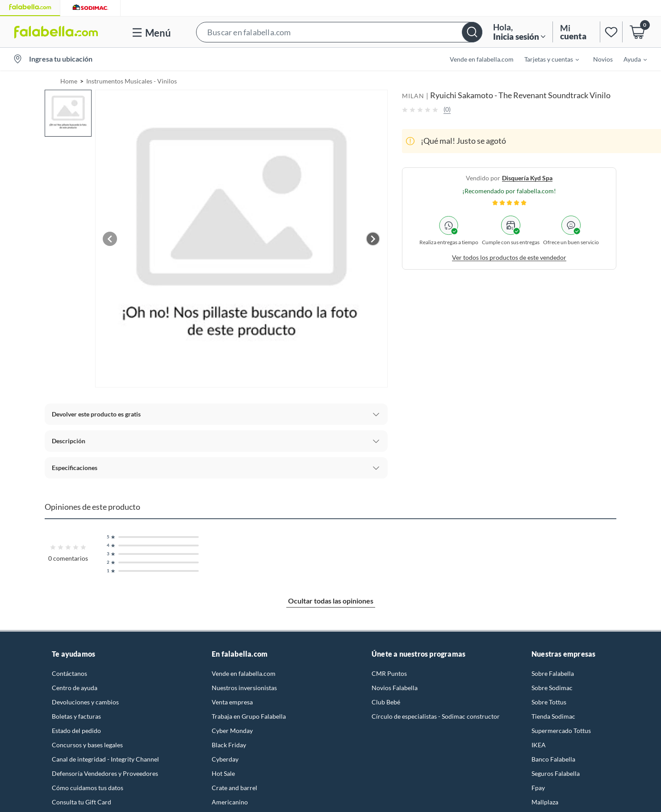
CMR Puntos (389, 673)
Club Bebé (386, 702)
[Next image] (373, 239)
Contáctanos (69, 673)
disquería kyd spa (527, 178)
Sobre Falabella (553, 673)
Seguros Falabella (556, 773)
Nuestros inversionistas (244, 688)
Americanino (230, 802)
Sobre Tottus (549, 702)
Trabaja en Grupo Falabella (249, 716)
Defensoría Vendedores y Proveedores (105, 773)
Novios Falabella (395, 688)
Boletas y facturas (76, 716)
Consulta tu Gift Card (82, 802)
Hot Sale (223, 773)
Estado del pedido (76, 731)
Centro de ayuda (75, 688)
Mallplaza (545, 802)
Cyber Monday (232, 731)
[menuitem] (546, 59)
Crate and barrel (234, 788)
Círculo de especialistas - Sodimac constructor (436, 716)
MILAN (413, 96)
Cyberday (225, 759)
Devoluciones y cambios (85, 702)
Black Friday (229, 745)
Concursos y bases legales (87, 745)
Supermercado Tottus (561, 731)
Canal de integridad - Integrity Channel (105, 759)
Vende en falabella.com (482, 59)
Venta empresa (232, 702)
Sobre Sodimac (552, 688)
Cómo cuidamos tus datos (88, 788)
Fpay (538, 788)
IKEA (539, 745)
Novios (603, 59)
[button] (339, 32)
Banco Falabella (553, 759)
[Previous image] (110, 239)
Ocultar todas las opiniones (331, 601)
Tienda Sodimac (553, 716)
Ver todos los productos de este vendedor (509, 257)
